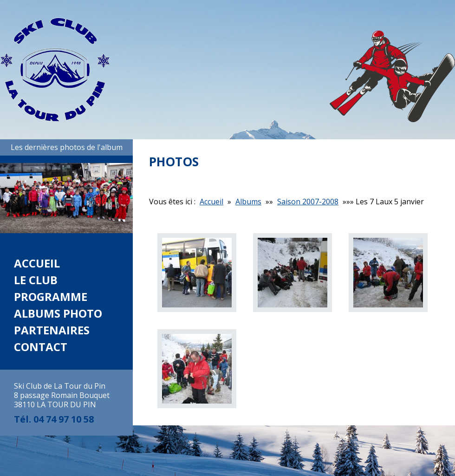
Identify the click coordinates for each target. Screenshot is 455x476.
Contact (41, 347)
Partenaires (52, 330)
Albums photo (58, 313)
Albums (248, 202)
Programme (51, 297)
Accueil (37, 263)
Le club (36, 280)
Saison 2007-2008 (308, 202)
